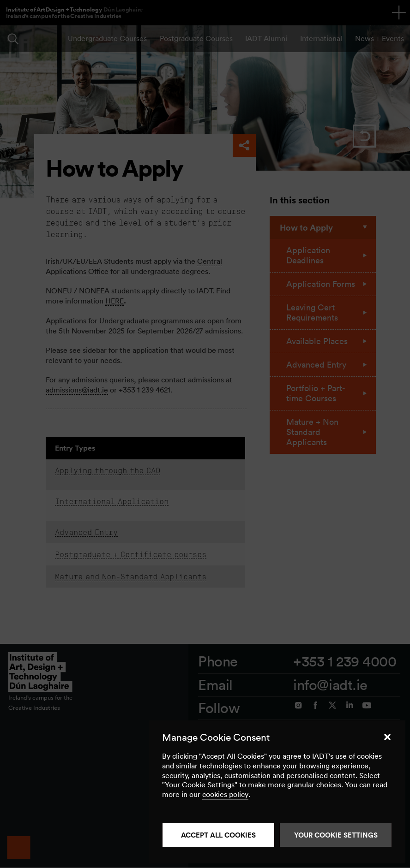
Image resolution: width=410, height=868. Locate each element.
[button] (387, 737)
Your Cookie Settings (336, 835)
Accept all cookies (218, 835)
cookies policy (225, 794)
